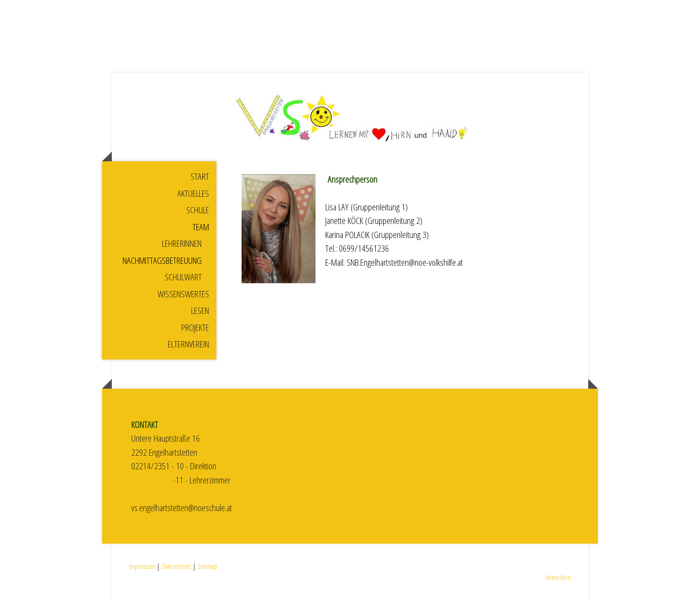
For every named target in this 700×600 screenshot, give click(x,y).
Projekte (195, 327)
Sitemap (207, 566)
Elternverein (188, 344)
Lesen (200, 310)
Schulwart (183, 277)
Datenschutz (176, 566)
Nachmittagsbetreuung (162, 260)
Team (201, 227)
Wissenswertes (183, 294)
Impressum (142, 566)
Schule (198, 210)
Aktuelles (193, 193)
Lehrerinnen (182, 243)
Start (200, 176)
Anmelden (558, 577)
